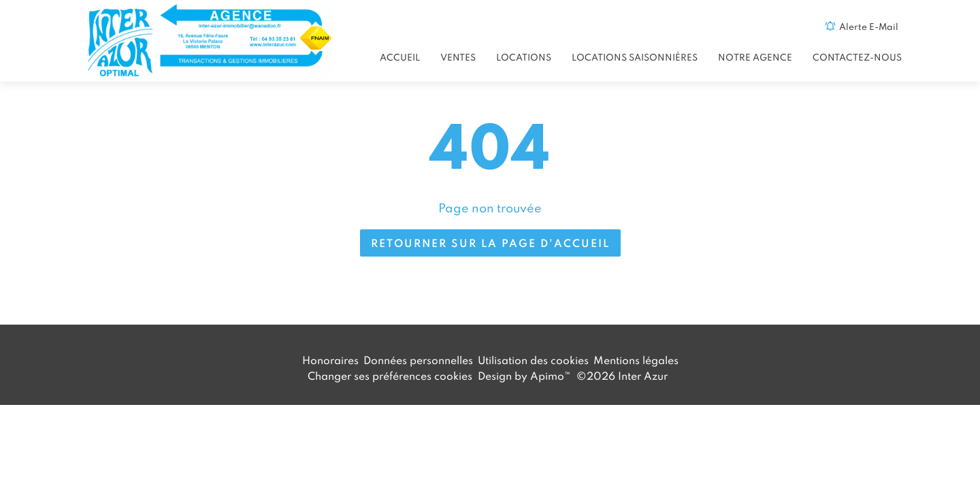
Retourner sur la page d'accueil (490, 243)
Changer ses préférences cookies (390, 376)
